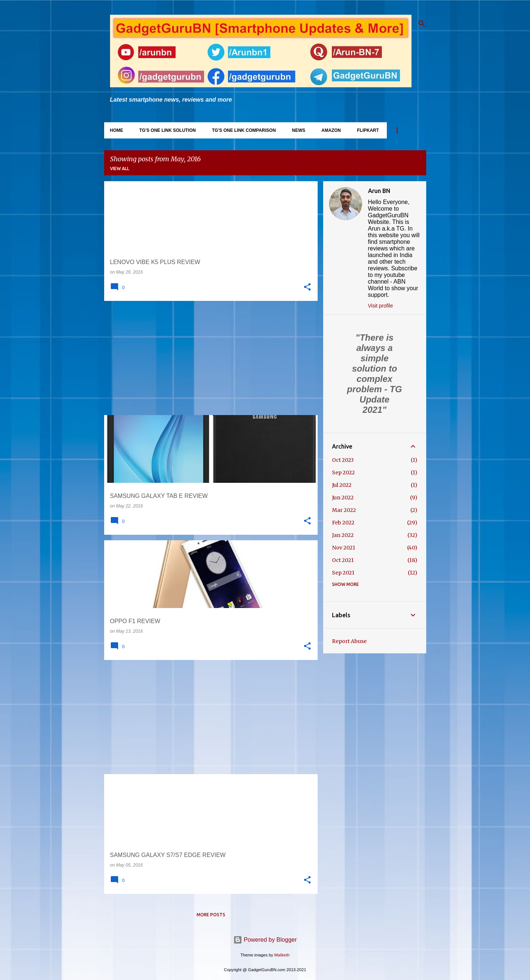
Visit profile (381, 306)
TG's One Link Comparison (244, 130)
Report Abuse (349, 641)
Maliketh (282, 955)
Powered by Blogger (265, 940)
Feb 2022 (343, 523)
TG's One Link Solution (168, 130)
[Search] (422, 24)
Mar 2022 (344, 510)
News (298, 130)
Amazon (331, 130)
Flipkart (368, 130)
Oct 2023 (343, 460)
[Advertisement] (208, 358)
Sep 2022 (343, 473)
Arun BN (379, 191)
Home (117, 130)
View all (120, 168)
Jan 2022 (343, 535)
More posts (211, 915)
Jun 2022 (343, 498)
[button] (307, 287)
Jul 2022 (342, 485)
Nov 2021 (344, 548)
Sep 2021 (343, 573)
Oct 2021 (343, 560)
